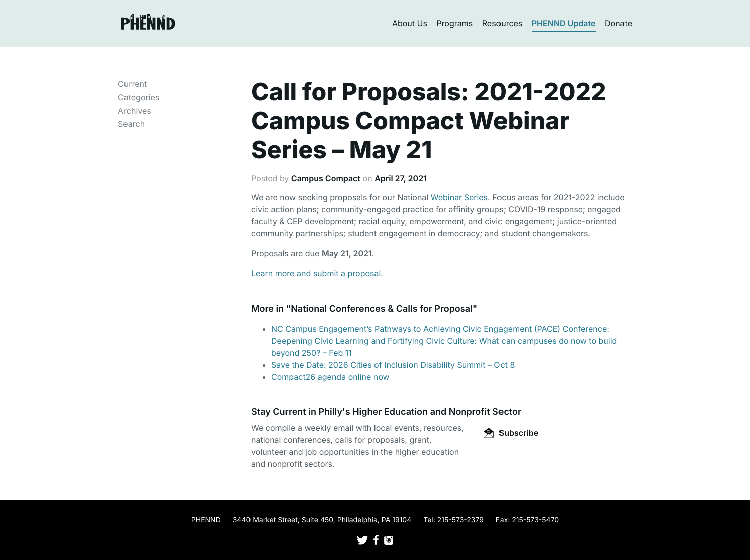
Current (132, 84)
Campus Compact (326, 178)
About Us (410, 23)
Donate (618, 23)
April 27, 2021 (401, 178)
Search (131, 124)
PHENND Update (564, 23)
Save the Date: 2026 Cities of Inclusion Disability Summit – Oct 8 (393, 365)
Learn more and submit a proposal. (317, 273)
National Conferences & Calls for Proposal (382, 309)
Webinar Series (459, 197)
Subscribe (511, 433)
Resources (503, 23)
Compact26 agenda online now (330, 377)
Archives (135, 111)
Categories (139, 97)
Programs (455, 23)
